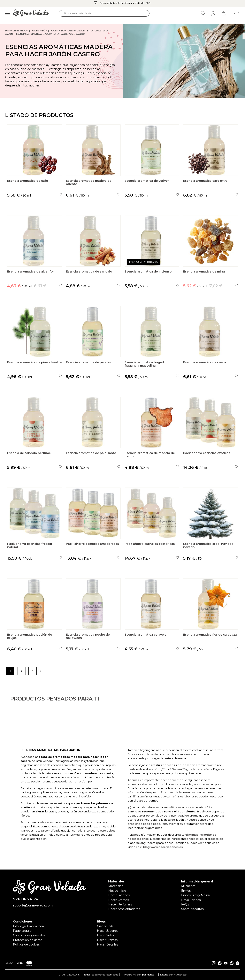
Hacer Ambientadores (124, 909)
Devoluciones (191, 900)
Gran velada (105, 926)
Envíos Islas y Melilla (195, 895)
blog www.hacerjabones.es (163, 866)
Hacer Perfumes (120, 904)
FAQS (185, 904)
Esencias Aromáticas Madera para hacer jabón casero (51, 34)
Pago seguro (22, 931)
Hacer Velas (105, 935)
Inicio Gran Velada (17, 31)
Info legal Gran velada (28, 926)
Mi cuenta (188, 886)
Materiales (116, 886)
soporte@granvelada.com (33, 905)
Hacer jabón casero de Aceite (69, 31)
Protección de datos (28, 940)
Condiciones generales (29, 935)
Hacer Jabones (119, 895)
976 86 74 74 (26, 899)
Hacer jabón (39, 31)
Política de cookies (26, 944)
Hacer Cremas (118, 900)
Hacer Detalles (108, 944)
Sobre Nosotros (192, 909)
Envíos (186, 891)
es (235, 13)
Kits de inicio (117, 891)
